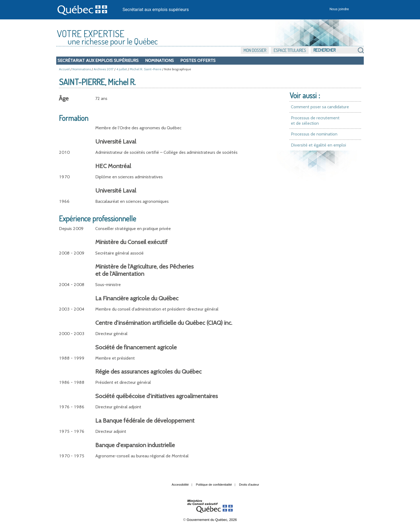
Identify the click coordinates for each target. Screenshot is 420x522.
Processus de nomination (314, 134)
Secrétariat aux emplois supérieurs (156, 10)
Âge (64, 98)
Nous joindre (339, 9)
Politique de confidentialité (214, 485)
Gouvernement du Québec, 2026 (212, 520)
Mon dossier (255, 50)
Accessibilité (180, 485)
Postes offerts (198, 60)
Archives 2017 (104, 69)
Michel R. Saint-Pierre (146, 69)
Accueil (64, 69)
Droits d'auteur (249, 485)
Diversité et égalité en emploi (318, 145)
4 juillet (122, 69)
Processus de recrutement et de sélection (315, 121)
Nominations (159, 60)
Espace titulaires (290, 50)
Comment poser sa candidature (320, 107)
